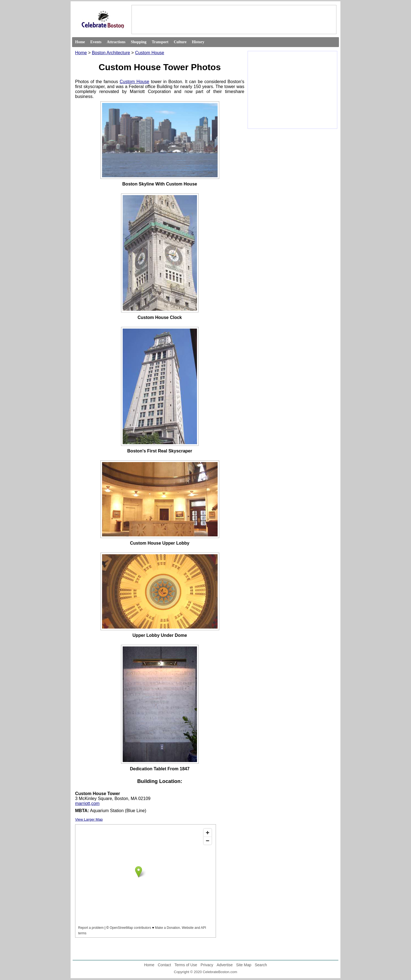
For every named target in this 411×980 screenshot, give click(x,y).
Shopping (139, 42)
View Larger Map (89, 819)
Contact (164, 965)
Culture (180, 42)
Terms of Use (186, 965)
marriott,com (87, 803)
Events (96, 42)
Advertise (224, 965)
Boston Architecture (111, 53)
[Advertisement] (234, 19)
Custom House (150, 53)
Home (80, 42)
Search (261, 965)
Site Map (244, 965)
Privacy (207, 965)
